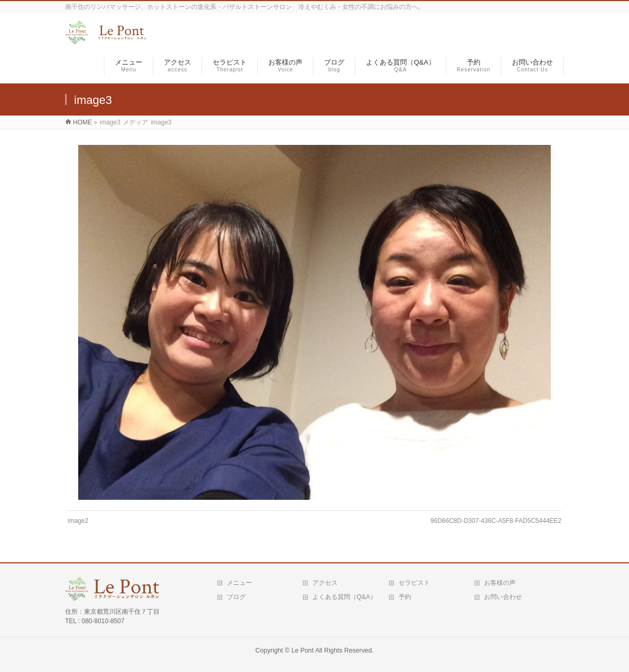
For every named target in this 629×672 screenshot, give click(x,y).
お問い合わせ (503, 597)
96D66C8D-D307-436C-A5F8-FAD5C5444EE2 (496, 521)
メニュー (239, 583)
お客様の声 (500, 583)
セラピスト (414, 583)
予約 (405, 597)
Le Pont (302, 650)
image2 (78, 521)
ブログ (236, 597)
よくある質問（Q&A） (344, 597)
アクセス (325, 583)
